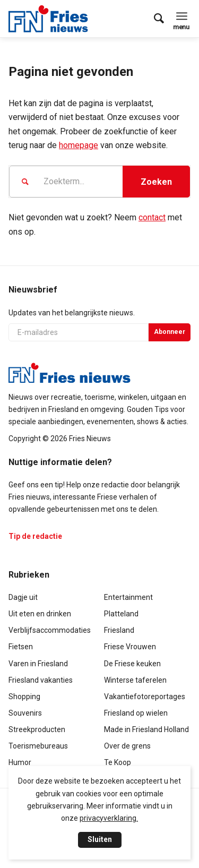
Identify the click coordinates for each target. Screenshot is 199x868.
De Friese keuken (132, 664)
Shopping (24, 697)
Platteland (121, 614)
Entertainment (128, 597)
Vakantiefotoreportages (145, 697)
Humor (20, 762)
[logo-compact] (51, 19)
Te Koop (118, 762)
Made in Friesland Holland (146, 729)
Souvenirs (25, 713)
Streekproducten (37, 729)
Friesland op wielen (136, 713)
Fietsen (21, 647)
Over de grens (127, 746)
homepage (79, 145)
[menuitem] (154, 19)
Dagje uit (23, 597)
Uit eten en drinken (40, 614)
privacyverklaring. (109, 818)
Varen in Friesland (38, 664)
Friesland (119, 630)
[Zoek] (154, 19)
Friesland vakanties (41, 680)
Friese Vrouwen (130, 647)
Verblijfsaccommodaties (50, 630)
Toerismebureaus (38, 746)
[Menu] (182, 16)
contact (152, 217)
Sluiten (100, 839)
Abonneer (170, 332)
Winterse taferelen (135, 680)
